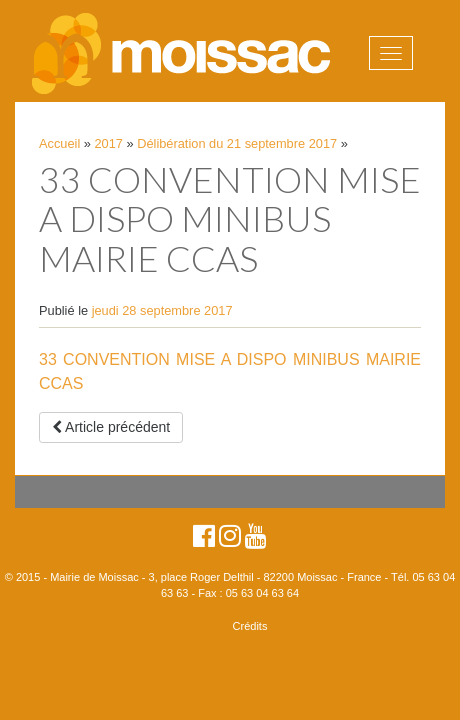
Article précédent (111, 427)
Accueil (59, 143)
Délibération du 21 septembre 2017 (237, 143)
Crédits (250, 626)
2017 (109, 143)
